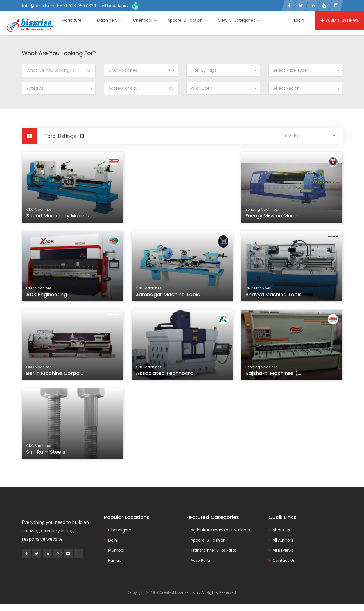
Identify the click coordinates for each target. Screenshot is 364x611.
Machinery (109, 20)
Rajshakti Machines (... (274, 374)
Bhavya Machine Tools (274, 295)
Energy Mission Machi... (274, 216)
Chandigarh (120, 530)
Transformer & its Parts (213, 550)
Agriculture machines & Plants (220, 530)
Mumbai (116, 550)
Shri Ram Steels (47, 453)
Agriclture (74, 20)
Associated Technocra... (167, 374)
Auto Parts (201, 560)
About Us (281, 530)
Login (299, 20)
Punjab (115, 560)
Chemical (145, 20)
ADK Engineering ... (50, 295)
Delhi (113, 540)
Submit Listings (340, 20)
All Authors (283, 540)
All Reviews (283, 550)
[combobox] (141, 70)
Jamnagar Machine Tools (168, 295)
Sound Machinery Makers (58, 216)
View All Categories (239, 20)
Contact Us (284, 560)
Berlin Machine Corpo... (55, 374)
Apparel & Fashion (187, 20)
